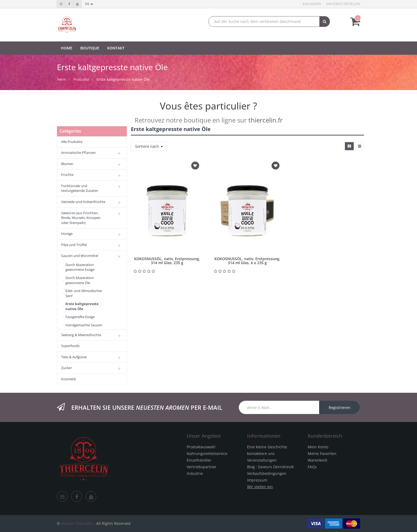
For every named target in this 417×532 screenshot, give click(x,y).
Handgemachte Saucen (84, 325)
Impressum (257, 480)
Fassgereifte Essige (80, 317)
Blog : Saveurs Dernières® (270, 467)
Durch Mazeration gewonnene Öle (80, 280)
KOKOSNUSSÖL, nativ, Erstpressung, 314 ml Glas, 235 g (167, 261)
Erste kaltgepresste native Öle (123, 79)
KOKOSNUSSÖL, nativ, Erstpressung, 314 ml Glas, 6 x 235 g (247, 261)
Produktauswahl (201, 447)
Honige (67, 234)
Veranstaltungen (262, 460)
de (89, 4)
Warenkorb (318, 460)
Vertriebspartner (202, 467)
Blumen (67, 164)
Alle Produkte (72, 142)
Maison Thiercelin (77, 523)
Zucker (66, 368)
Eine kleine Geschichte (267, 447)
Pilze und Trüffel (74, 245)
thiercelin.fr (266, 120)
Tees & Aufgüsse (74, 357)
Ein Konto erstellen (343, 4)
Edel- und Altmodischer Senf (84, 293)
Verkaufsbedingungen (267, 473)
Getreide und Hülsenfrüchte (83, 202)
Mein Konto (318, 447)
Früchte (67, 175)
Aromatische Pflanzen (78, 153)
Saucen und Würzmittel (80, 256)
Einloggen (312, 4)
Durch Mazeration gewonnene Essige (80, 267)
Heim (62, 79)
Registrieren (340, 408)
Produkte (81, 79)
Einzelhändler (199, 460)
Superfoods (70, 346)
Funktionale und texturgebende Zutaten (80, 188)
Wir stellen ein (260, 487)
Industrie (195, 473)
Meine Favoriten (322, 453)
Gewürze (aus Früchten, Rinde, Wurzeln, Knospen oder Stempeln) (81, 218)
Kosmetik (69, 379)
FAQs (312, 467)
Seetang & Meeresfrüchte (81, 335)
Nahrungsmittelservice (207, 453)
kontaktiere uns (261, 453)
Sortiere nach (149, 146)
